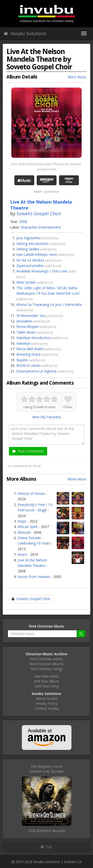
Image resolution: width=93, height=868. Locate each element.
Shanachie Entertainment (41, 227)
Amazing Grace (29, 354)
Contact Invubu (47, 708)
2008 (23, 222)
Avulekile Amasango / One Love (42, 271)
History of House (31, 493)
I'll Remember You (31, 316)
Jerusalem (24, 321)
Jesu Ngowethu (29, 238)
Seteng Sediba (28, 249)
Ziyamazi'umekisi (30, 266)
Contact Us (73, 862)
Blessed (24, 532)
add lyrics (50, 238)
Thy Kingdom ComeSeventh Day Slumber (46, 769)
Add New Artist (46, 676)
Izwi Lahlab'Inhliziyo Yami (37, 254)
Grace (22, 554)
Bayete (22, 360)
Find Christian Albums (46, 664)
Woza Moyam (28, 327)
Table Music (26, 332)
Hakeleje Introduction (34, 338)
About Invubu (47, 698)
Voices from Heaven (34, 577)
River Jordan (26, 282)
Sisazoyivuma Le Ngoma (36, 371)
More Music (77, 77)
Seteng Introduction (32, 244)
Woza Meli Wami (30, 349)
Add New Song (47, 686)
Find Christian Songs (46, 669)
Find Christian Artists (47, 659)
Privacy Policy (47, 703)
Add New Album (47, 681)
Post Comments (28, 451)
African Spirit (28, 527)
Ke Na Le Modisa (30, 260)
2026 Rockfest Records (47, 831)
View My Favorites (47, 417)
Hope (22, 521)
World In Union (28, 365)
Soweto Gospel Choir (39, 213)
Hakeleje (23, 343)
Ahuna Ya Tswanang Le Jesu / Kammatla (49, 304)
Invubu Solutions (25, 33)
